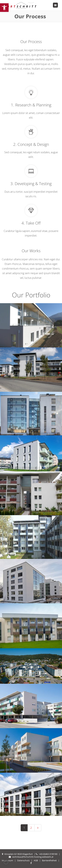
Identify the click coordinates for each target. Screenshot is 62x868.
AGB (36, 860)
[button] (4, 8)
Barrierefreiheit (49, 860)
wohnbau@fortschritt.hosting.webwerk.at (33, 857)
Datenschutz (23, 860)
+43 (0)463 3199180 (48, 854)
